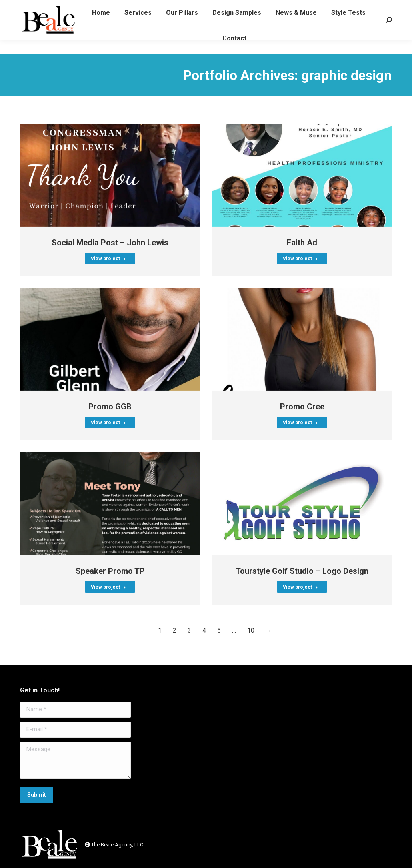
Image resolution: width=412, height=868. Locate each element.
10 (251, 630)
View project (108, 259)
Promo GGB (110, 407)
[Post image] (110, 175)
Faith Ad (302, 243)
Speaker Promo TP (110, 571)
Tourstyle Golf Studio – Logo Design (302, 571)
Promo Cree (302, 407)
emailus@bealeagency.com (311, 7)
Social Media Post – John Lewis (110, 243)
